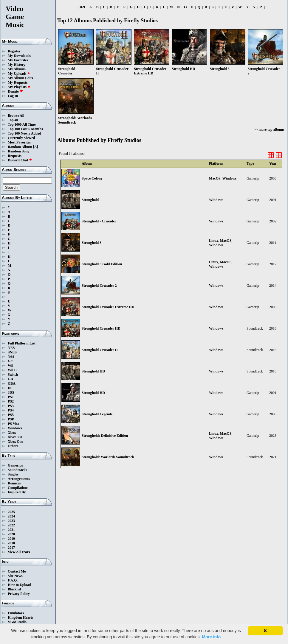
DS (10, 388)
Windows (15, 428)
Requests (15, 156)
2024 (11, 516)
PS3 (11, 406)
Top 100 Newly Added (24, 133)
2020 (11, 534)
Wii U (12, 370)
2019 (11, 539)
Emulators (16, 613)
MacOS (215, 178)
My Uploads (19, 74)
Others (13, 446)
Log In (13, 96)
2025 (11, 512)
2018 (11, 543)
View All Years (19, 552)
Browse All (16, 116)
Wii (10, 366)
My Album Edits (20, 78)
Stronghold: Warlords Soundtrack (108, 457)
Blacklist (14, 589)
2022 (11, 525)
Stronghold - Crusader (99, 221)
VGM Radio (17, 622)
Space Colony (92, 178)
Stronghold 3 (92, 243)
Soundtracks (17, 470)
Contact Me (17, 571)
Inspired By (17, 492)
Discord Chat (20, 160)
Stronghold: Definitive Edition (105, 436)
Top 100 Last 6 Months (25, 129)
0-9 (83, 7)
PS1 (11, 397)
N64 (11, 357)
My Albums (17, 69)
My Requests (18, 82)
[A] (36, 147)
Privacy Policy (19, 594)
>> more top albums (269, 130)
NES (11, 348)
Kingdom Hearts (21, 618)
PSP (11, 419)
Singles (13, 474)
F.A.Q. (13, 580)
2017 (11, 548)
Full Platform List (22, 343)
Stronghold (90, 200)
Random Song (18, 151)
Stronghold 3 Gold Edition (102, 264)
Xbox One (16, 442)
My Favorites (18, 60)
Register (14, 51)
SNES (12, 352)
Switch (13, 375)
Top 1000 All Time (22, 124)
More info (211, 637)
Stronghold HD (93, 371)
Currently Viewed (21, 138)
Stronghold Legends (97, 414)
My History (17, 65)
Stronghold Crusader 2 (99, 286)
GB (10, 379)
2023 (11, 521)
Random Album (20, 147)
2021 (11, 530)
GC (10, 361)
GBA (12, 383)
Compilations (18, 488)
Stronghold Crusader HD (101, 328)
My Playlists (19, 87)
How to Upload (19, 585)
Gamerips (15, 465)
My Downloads (19, 56)
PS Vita (13, 424)
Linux (214, 241)
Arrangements (19, 479)
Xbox (12, 433)
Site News (15, 576)
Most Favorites (19, 142)
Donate (15, 91)
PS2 (11, 401)
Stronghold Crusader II (100, 350)
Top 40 (13, 120)
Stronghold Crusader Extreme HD (108, 307)
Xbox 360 (15, 437)
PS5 (11, 415)
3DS (11, 392)
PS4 (11, 410)
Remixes (14, 483)
